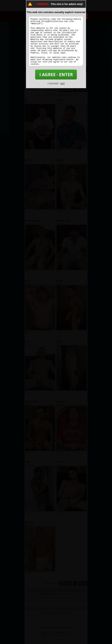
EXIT (63, 83)
